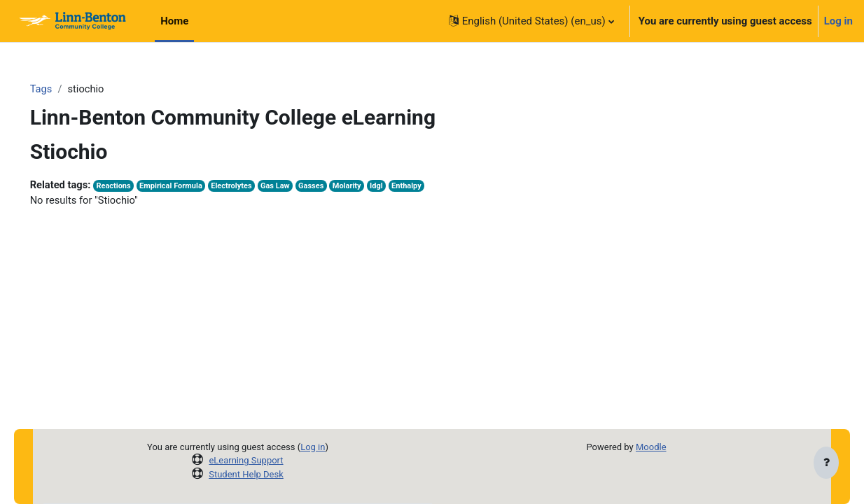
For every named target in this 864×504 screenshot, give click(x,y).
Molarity (374, 187)
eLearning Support (246, 460)
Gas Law (301, 187)
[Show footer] (826, 463)
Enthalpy (435, 187)
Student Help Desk (247, 474)
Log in (838, 21)
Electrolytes (256, 187)
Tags (61, 89)
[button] (531, 21)
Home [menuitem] (174, 21)
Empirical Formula (194, 187)
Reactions (135, 187)
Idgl (404, 187)
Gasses (337, 187)
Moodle (650, 447)
